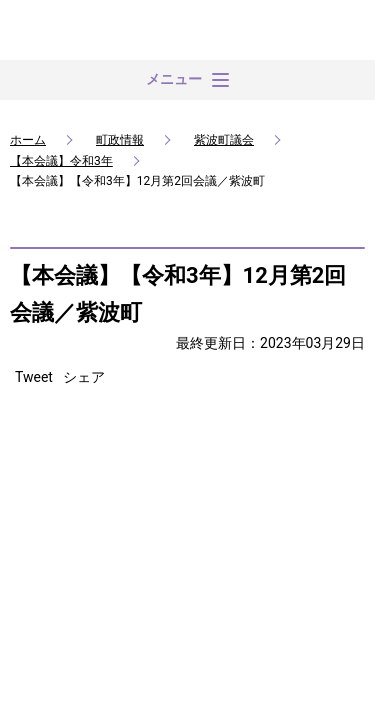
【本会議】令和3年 (61, 161)
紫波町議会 (224, 140)
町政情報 (120, 140)
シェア (84, 377)
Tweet (34, 377)
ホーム (28, 140)
